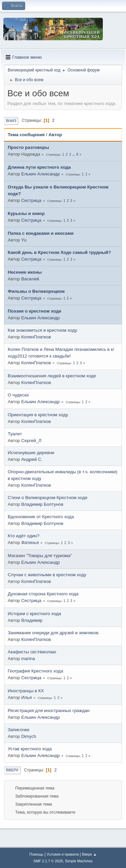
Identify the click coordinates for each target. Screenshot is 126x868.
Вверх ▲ (89, 854)
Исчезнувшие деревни (31, 453)
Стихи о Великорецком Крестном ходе (48, 498)
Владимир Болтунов (42, 504)
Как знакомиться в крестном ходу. (43, 330)
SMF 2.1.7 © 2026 (48, 861)
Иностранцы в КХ (26, 691)
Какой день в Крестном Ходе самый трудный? (59, 252)
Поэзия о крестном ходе (34, 311)
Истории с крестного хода (34, 614)
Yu (24, 240)
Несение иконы (25, 272)
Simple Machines (79, 861)
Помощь (36, 854)
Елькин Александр (40, 174)
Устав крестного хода (30, 749)
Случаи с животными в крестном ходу (47, 575)
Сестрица (31, 200)
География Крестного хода (35, 671)
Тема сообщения (26, 135)
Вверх (12, 770)
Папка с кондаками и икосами (41, 233)
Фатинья (30, 542)
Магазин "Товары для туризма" (40, 556)
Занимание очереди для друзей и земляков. (54, 633)
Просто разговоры (28, 147)
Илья (27, 697)
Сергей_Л (31, 441)
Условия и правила (63, 854)
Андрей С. (32, 459)
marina (28, 659)
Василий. (31, 279)
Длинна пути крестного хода (39, 167)
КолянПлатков (36, 337)
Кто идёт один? (24, 536)
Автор (55, 135)
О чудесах (18, 395)
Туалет (15, 434)
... (74, 154)
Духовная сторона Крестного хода (43, 594)
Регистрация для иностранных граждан (49, 711)
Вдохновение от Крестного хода (41, 517)
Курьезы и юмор (26, 213)
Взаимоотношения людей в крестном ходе (52, 376)
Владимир (32, 620)
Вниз (11, 121)
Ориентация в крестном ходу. (38, 415)
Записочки (18, 730)
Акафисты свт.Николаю (32, 652)
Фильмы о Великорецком (36, 291)
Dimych (29, 736)
